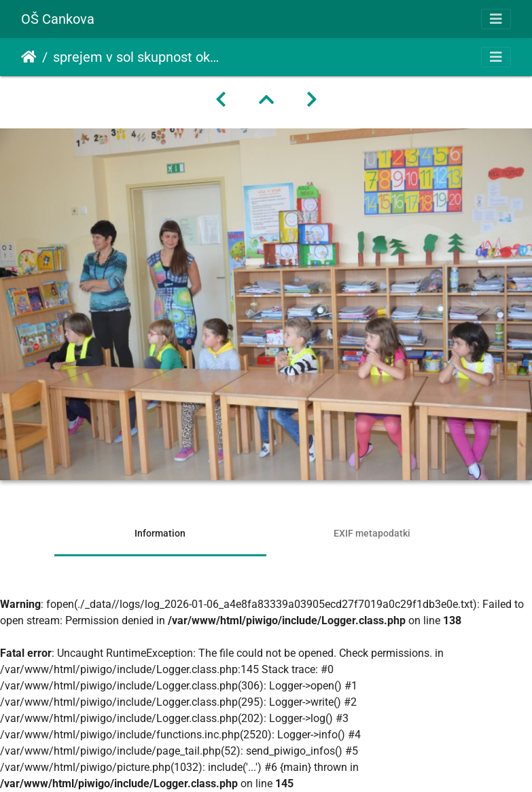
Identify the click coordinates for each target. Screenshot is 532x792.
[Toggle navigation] (496, 19)
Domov (29, 57)
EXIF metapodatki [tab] (372, 533)
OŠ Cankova (58, 19)
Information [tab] (160, 533)
